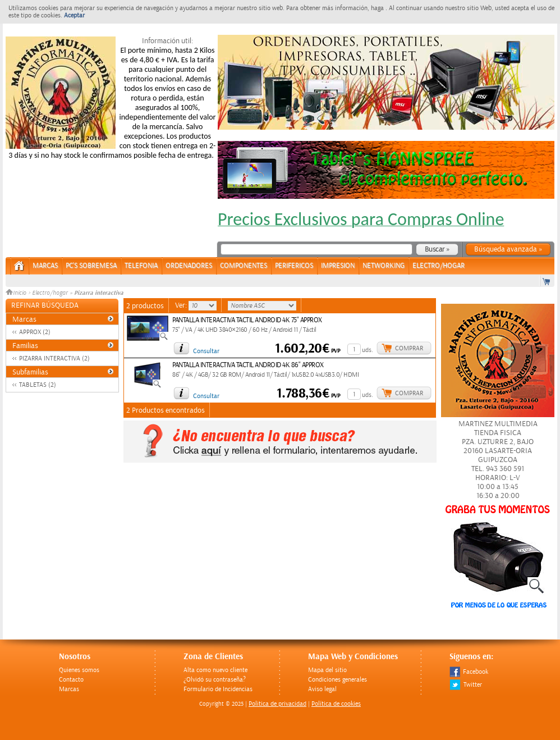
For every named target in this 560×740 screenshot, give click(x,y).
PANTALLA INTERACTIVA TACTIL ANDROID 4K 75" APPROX (247, 320)
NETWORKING (384, 266)
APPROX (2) (35, 332)
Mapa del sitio (327, 670)
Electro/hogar (50, 293)
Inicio (17, 293)
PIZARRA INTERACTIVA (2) (54, 358)
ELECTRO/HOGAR (439, 266)
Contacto (71, 680)
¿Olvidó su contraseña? (215, 680)
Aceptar (74, 15)
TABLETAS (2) (38, 385)
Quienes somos (79, 670)
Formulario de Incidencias (218, 689)
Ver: (182, 305)
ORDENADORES (189, 266)
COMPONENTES (244, 266)
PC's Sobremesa (91, 266)
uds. (368, 350)
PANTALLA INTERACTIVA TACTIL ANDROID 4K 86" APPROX (248, 365)
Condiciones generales (338, 680)
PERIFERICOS (294, 266)
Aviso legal (322, 689)
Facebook (469, 672)
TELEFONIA (141, 266)
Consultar (206, 351)
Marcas (45, 266)
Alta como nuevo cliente (215, 670)
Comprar (409, 348)
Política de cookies (336, 704)
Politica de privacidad (277, 704)
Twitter (466, 685)
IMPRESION (338, 266)
